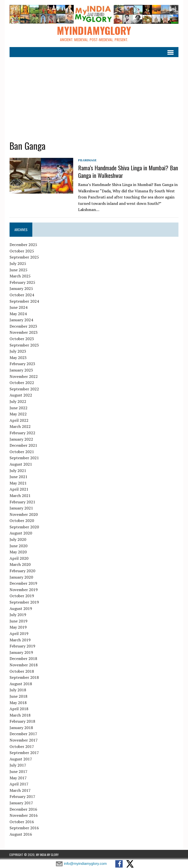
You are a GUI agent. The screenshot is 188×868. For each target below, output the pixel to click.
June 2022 (18, 408)
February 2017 (22, 797)
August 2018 (21, 684)
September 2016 (24, 828)
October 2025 (22, 251)
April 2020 (19, 558)
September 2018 (24, 678)
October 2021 (22, 452)
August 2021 (21, 464)
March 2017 (20, 791)
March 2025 (20, 276)
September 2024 (24, 301)
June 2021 (18, 477)
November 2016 (23, 816)
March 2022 (20, 427)
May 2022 (18, 414)
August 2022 (21, 395)
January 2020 (21, 577)
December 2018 (23, 659)
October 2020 (22, 521)
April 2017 (19, 784)
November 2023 (23, 333)
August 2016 (21, 834)
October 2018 (22, 671)
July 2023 (18, 351)
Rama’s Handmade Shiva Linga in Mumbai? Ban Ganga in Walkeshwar (128, 172)
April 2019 (19, 634)
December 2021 (23, 446)
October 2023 (22, 339)
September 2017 (24, 753)
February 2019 (22, 646)
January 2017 (21, 803)
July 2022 (18, 402)
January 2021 (21, 508)
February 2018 (22, 721)
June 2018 (18, 696)
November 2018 (23, 665)
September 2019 (24, 602)
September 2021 (24, 458)
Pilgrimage (87, 160)
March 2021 (20, 496)
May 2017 (18, 778)
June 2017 (18, 772)
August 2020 (21, 533)
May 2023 (18, 358)
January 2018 (21, 728)
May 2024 (18, 314)
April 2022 (19, 421)
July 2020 (18, 540)
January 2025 (21, 289)
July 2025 (18, 264)
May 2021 (18, 483)
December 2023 (23, 326)
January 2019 (21, 653)
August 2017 (21, 759)
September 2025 (24, 257)
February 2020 (22, 571)
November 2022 (23, 377)
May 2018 (18, 703)
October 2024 (22, 295)
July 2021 (18, 471)
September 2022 (24, 389)
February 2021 (22, 502)
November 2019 (23, 590)
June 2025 (18, 270)
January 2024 (21, 320)
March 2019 (20, 640)
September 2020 (24, 527)
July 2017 (18, 765)
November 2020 (23, 515)
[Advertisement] (94, 96)
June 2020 (18, 546)
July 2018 (18, 690)
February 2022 (22, 433)
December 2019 (23, 583)
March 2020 (20, 565)
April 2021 (19, 489)
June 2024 (18, 308)
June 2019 (18, 621)
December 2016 (23, 809)
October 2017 (22, 747)
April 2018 (19, 709)
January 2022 (21, 439)
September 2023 (24, 345)
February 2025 (22, 283)
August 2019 (21, 609)
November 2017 (23, 740)
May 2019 (18, 627)
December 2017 (23, 734)
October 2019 (22, 596)
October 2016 (22, 822)
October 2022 (22, 383)
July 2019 (18, 615)
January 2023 (21, 370)
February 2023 (22, 364)
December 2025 (23, 245)
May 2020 (18, 552)
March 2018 (20, 715)
